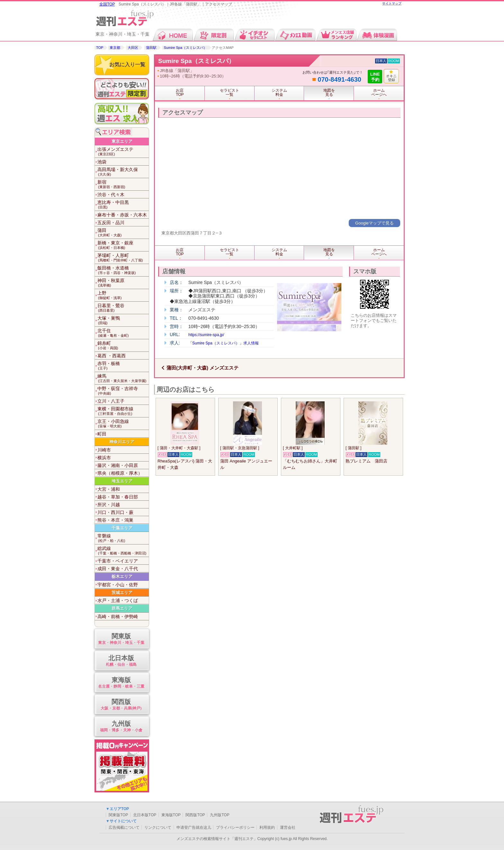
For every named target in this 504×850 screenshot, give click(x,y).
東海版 (121, 683)
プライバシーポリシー (235, 827)
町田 (102, 434)
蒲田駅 (151, 48)
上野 (123, 295)
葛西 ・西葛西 (112, 356)
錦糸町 (123, 346)
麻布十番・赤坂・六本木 (122, 215)
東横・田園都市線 (123, 411)
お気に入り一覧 (127, 64)
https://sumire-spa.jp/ (206, 335)
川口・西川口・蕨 (115, 512)
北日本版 (121, 661)
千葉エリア (122, 528)
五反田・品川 (111, 223)
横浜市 (104, 458)
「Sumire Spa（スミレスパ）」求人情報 (224, 343)
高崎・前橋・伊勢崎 (118, 617)
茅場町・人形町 (123, 258)
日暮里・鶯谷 (123, 308)
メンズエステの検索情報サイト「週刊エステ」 (217, 839)
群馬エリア (122, 608)
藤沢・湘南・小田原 (118, 465)
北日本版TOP (145, 815)
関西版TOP (195, 815)
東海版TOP (171, 815)
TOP (100, 48)
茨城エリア (122, 593)
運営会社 (288, 827)
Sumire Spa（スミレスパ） (185, 48)
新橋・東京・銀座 (123, 245)
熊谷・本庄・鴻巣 (115, 520)
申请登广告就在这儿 (194, 827)
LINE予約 (375, 77)
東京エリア (122, 141)
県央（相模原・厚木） (120, 473)
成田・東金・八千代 (118, 569)
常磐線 (123, 538)
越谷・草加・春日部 (118, 497)
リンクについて (158, 827)
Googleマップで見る (374, 223)
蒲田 (123, 233)
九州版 (121, 727)
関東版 (121, 639)
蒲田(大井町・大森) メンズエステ (203, 368)
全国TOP (107, 4)
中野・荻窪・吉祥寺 (123, 391)
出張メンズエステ (123, 152)
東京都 (115, 48)
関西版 (121, 705)
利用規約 (267, 827)
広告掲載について (124, 827)
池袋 (102, 162)
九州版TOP (220, 815)
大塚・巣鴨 (123, 320)
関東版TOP (118, 815)
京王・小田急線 (123, 424)
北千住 (123, 333)
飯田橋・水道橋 (123, 270)
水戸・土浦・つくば (118, 600)
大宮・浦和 (109, 489)
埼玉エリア (122, 481)
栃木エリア (122, 576)
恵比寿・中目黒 (123, 205)
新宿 (123, 184)
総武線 (123, 551)
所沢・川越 (109, 505)
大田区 (133, 48)
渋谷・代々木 (111, 195)
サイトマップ (392, 3)
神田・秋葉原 (123, 283)
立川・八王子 (111, 401)
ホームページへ (379, 92)
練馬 (123, 378)
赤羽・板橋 (123, 366)
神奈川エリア (122, 442)
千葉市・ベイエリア (118, 561)
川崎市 (104, 450)
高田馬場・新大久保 (123, 172)
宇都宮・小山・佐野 (118, 585)
